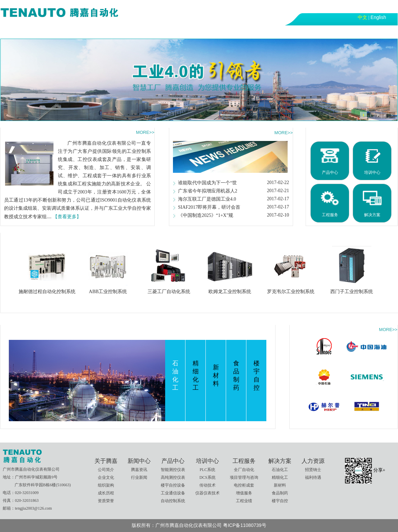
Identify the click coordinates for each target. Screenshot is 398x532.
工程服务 (188, 32)
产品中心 (116, 32)
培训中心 (152, 32)
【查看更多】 (67, 217)
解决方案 (224, 32)
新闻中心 (81, 32)
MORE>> (145, 132)
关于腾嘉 (45, 32)
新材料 (216, 375)
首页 (14, 32)
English (378, 17)
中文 (362, 17)
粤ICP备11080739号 (245, 525)
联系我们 (296, 32)
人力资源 (260, 32)
